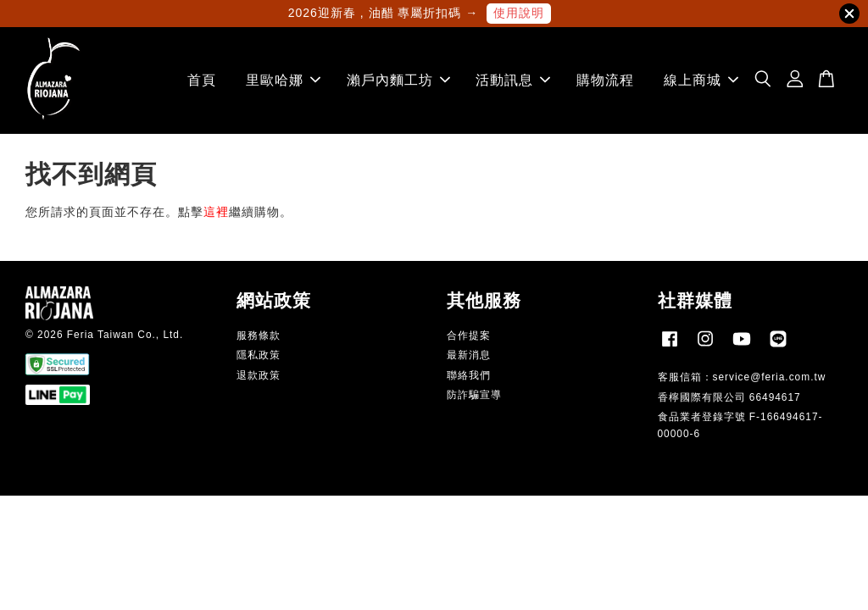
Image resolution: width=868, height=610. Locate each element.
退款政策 (259, 375)
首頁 (202, 80)
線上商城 (701, 80)
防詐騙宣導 (474, 395)
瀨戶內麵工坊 (398, 80)
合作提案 (469, 335)
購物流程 (605, 80)
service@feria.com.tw (770, 377)
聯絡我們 (469, 375)
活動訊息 (513, 80)
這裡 (216, 212)
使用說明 (519, 13)
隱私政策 (259, 355)
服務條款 (259, 335)
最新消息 (469, 355)
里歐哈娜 (283, 80)
